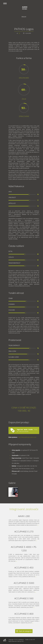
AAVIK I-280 (24, 516)
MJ (19, 33)
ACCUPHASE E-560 (24, 598)
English (24, 17)
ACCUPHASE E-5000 (24, 583)
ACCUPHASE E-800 (24, 614)
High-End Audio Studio (25, 429)
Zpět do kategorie (25, 631)
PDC (23, 641)
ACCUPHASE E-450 (24, 568)
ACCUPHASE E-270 (24, 531)
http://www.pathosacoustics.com (27, 437)
